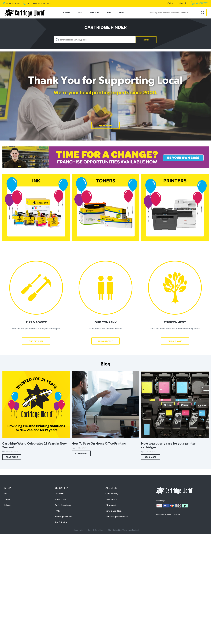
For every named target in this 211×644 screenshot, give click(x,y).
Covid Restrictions (63, 505)
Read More (12, 457)
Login (170, 3)
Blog (121, 13)
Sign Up (182, 3)
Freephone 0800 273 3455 (39, 3)
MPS (109, 13)
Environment (111, 499)
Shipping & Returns (63, 517)
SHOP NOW (106, 125)
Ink (80, 13)
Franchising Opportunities (117, 517)
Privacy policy (112, 505)
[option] (105, 96)
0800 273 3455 (173, 514)
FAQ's (58, 511)
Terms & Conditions (114, 511)
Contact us (60, 494)
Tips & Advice (61, 522)
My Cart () (202, 3)
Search (146, 40)
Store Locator (61, 499)
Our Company (112, 494)
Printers (94, 13)
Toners (67, 13)
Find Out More (36, 341)
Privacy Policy (78, 530)
